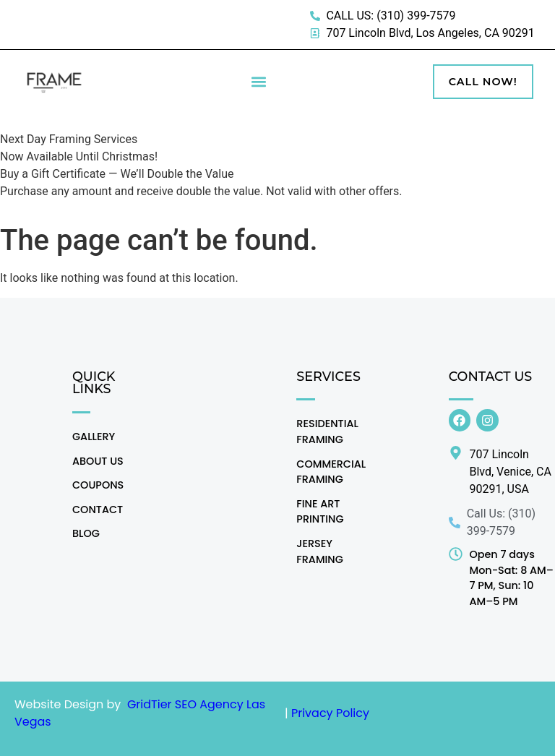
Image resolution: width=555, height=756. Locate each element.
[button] (258, 82)
